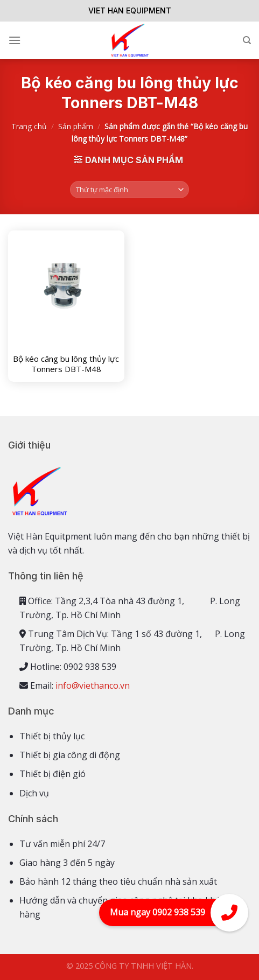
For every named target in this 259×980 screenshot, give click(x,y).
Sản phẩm (76, 126)
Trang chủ (29, 126)
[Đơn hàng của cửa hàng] (129, 190)
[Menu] (15, 40)
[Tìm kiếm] (247, 40)
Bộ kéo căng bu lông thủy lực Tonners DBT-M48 (66, 364)
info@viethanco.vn (93, 685)
